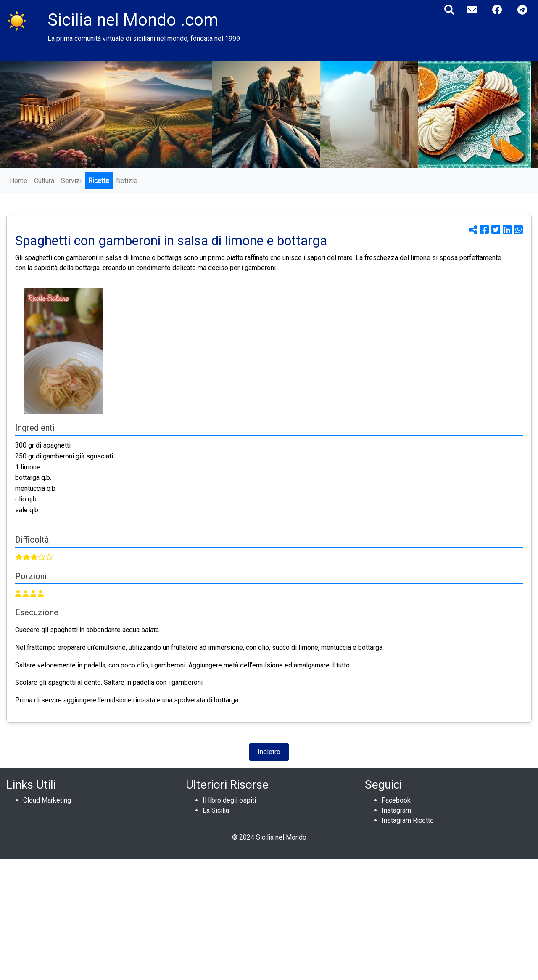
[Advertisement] (252, 918)
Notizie (127, 181)
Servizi (71, 181)
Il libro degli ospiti (229, 800)
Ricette (99, 181)
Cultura (44, 181)
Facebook (396, 800)
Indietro (269, 752)
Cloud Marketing (47, 800)
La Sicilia (216, 810)
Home (18, 181)
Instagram (396, 810)
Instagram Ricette (408, 820)
